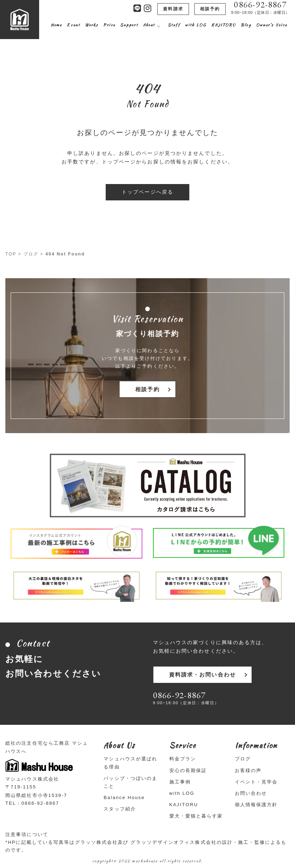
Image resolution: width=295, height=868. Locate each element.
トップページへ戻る (147, 192)
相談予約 (210, 9)
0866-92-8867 (260, 5)
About (149, 25)
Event (73, 25)
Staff (174, 25)
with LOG (196, 25)
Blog (246, 25)
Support (129, 25)
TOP (11, 254)
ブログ (31, 254)
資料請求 (173, 9)
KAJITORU (224, 25)
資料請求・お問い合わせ (201, 675)
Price (109, 25)
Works (92, 25)
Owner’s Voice (272, 25)
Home (56, 25)
